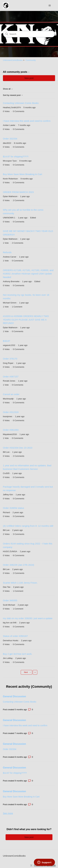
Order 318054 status (14, 508)
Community (31, 60)
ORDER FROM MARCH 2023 (18, 192)
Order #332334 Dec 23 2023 (18, 448)
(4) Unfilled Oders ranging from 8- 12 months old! (28, 526)
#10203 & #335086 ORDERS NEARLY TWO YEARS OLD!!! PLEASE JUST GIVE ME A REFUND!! (26, 320)
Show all (8, 89)
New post (29, 78)
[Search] (29, 34)
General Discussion (14, 696)
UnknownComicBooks (13, 60)
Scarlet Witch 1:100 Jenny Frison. (20, 583)
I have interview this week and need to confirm (27, 121)
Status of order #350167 (15, 636)
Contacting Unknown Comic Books (21, 103)
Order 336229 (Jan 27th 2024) (19, 565)
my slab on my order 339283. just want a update (28, 618)
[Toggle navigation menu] (50, 6)
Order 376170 (10, 359)
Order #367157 (11, 377)
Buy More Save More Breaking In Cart (23, 174)
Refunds (7, 252)
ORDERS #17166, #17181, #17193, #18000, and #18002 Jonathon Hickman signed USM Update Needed (28, 274)
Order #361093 (11, 430)
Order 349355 (10, 600)
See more (8, 813)
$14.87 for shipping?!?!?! (16, 156)
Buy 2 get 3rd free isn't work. (18, 654)
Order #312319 (11, 412)
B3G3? (7, 341)
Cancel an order (11, 394)
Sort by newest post (13, 95)
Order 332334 (10, 139)
